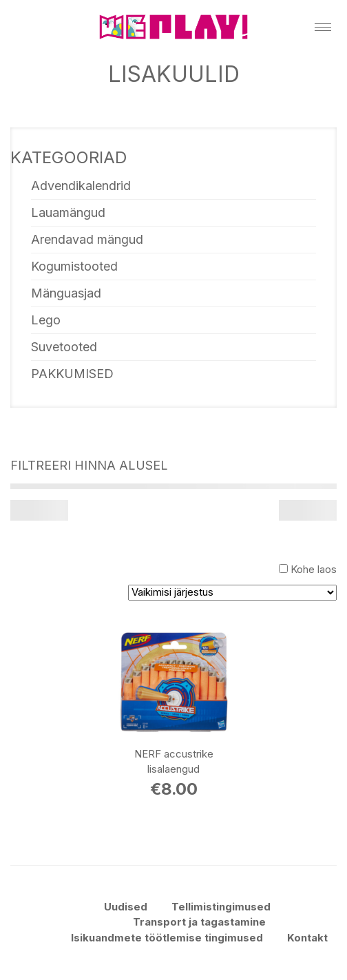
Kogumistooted (74, 266)
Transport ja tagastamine (199, 922)
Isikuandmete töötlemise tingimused (167, 938)
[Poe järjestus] (232, 593)
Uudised (126, 907)
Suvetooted (64, 347)
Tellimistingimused (221, 907)
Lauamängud (68, 212)
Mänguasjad (66, 293)
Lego (46, 320)
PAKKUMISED (72, 374)
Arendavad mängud (87, 239)
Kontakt (307, 938)
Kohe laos (314, 569)
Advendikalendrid (81, 186)
